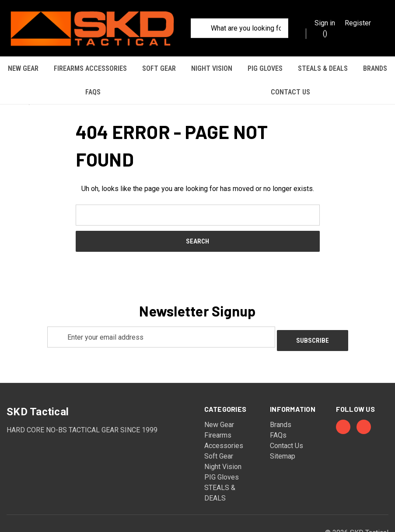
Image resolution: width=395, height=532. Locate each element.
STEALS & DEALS (323, 68)
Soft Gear (159, 68)
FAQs (93, 92)
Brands (375, 68)
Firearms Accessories (90, 68)
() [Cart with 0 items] (321, 33)
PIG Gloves (265, 68)
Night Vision (212, 68)
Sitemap (283, 425)
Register (358, 23)
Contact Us (290, 92)
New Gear (23, 68)
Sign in (325, 23)
